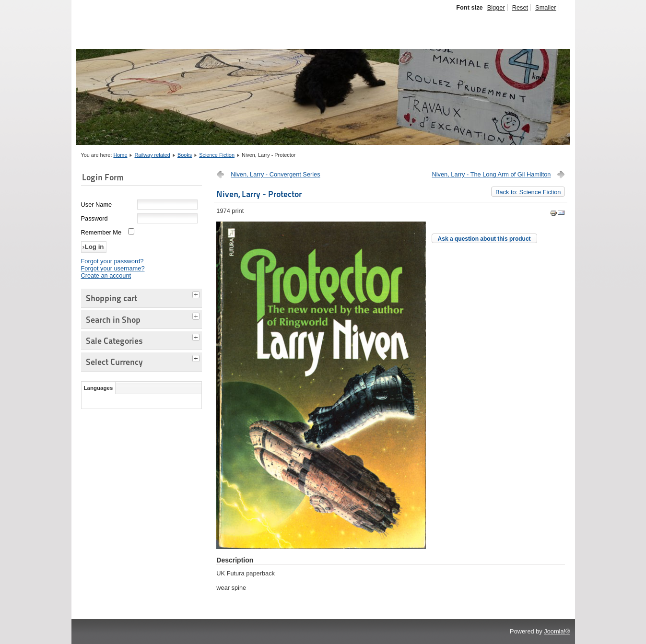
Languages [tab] (99, 388)
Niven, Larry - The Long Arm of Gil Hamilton (492, 174)
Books (185, 155)
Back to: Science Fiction (528, 192)
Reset (520, 7)
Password (94, 218)
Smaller (546, 7)
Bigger (496, 7)
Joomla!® (557, 631)
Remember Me (101, 232)
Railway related (153, 155)
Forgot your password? (112, 261)
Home (120, 155)
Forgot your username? (113, 268)
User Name (97, 205)
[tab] (197, 293)
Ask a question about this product (484, 239)
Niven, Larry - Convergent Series (275, 174)
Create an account (106, 275)
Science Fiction (217, 155)
